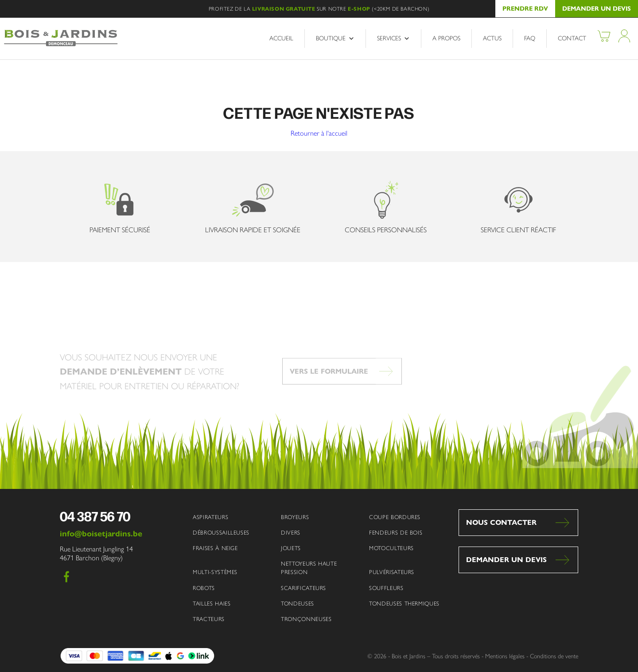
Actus (492, 38)
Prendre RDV (525, 9)
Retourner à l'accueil (319, 133)
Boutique (335, 39)
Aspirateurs (210, 517)
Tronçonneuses (306, 619)
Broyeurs (295, 517)
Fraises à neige (215, 548)
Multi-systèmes (215, 572)
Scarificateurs (303, 588)
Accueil (281, 38)
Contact (572, 38)
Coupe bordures (395, 517)
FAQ (530, 38)
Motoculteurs (391, 548)
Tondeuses (298, 604)
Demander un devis (597, 9)
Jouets (291, 548)
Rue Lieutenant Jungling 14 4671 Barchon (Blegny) (96, 554)
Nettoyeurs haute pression (309, 568)
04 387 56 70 (95, 516)
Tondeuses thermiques (404, 604)
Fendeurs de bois (396, 533)
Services (393, 39)
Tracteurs (209, 619)
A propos (446, 38)
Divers (291, 533)
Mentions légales (505, 656)
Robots (204, 588)
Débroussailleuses (221, 533)
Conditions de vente (554, 656)
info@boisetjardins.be (101, 534)
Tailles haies (212, 604)
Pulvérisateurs (392, 572)
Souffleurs (386, 588)
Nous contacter (501, 522)
